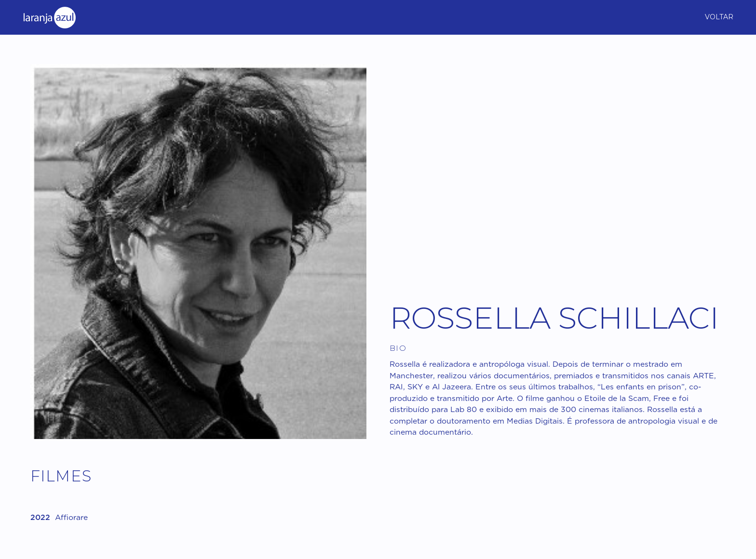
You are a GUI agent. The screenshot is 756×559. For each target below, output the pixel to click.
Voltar (719, 17)
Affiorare (71, 518)
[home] (49, 17)
